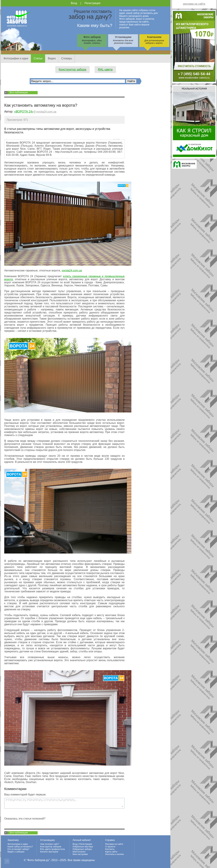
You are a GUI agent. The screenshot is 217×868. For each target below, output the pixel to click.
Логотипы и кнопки (114, 854)
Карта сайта (111, 852)
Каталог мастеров (49, 852)
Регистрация (92, 3)
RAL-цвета (105, 70)
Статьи (38, 58)
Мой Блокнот (79, 852)
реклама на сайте (194, 4)
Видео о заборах (16, 852)
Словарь (67, 58)
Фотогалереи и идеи (18, 844)
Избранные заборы (82, 849)
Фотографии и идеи (16, 58)
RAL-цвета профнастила (52, 849)
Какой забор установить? (20, 847)
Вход (74, 3)
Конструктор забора (72, 70)
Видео (52, 58)
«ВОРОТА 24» (24, 112)
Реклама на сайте (114, 844)
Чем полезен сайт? (50, 844)
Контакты (110, 849)
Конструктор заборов (51, 847)
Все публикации (19, 92)
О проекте (110, 847)
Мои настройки (80, 854)
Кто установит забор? (18, 849)
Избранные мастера (83, 847)
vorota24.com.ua (46, 112)
